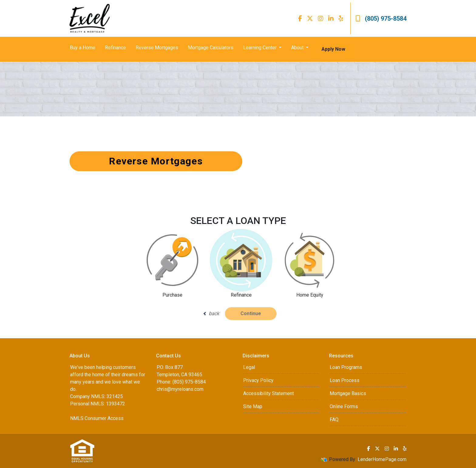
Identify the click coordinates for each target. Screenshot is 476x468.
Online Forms (344, 406)
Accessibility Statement (269, 393)
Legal (249, 367)
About (298, 48)
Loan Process (345, 380)
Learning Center (260, 48)
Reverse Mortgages (157, 48)
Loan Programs (346, 367)
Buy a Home (83, 48)
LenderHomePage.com (382, 459)
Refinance (116, 48)
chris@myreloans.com (180, 389)
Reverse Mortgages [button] (156, 161)
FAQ (334, 420)
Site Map (253, 406)
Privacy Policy (258, 380)
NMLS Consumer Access (97, 418)
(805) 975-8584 (381, 19)
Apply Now (333, 49)
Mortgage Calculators (211, 48)
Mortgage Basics (348, 393)
